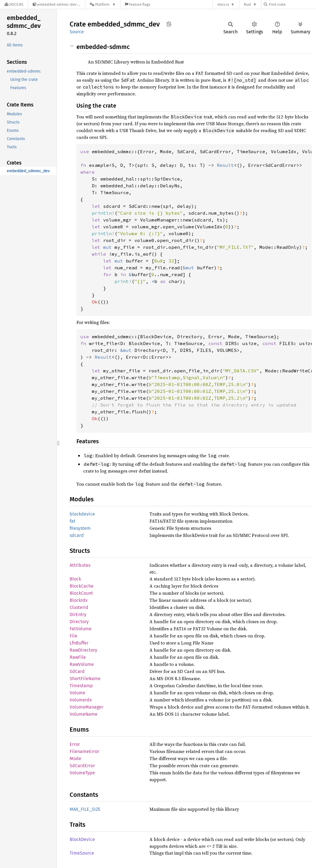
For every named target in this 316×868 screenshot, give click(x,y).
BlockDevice (82, 839)
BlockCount (81, 593)
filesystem (80, 528)
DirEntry (78, 614)
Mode (75, 759)
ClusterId (79, 607)
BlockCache (82, 586)
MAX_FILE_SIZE (85, 809)
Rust (248, 4)
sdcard (77, 535)
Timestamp (81, 686)
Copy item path (169, 24)
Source (77, 32)
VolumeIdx (81, 700)
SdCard (77, 671)
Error (75, 744)
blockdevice (82, 514)
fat (72, 521)
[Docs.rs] (14, 4)
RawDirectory (83, 650)
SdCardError (82, 766)
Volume (77, 693)
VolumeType (82, 773)
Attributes (80, 565)
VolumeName (84, 714)
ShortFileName (85, 679)
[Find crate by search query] (292, 4)
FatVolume (81, 629)
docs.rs (223, 4)
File (73, 636)
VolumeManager (86, 707)
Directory (79, 622)
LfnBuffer (79, 643)
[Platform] (103, 4)
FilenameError (84, 751)
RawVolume (82, 664)
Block (75, 579)
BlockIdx (79, 600)
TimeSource (82, 853)
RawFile (78, 657)
